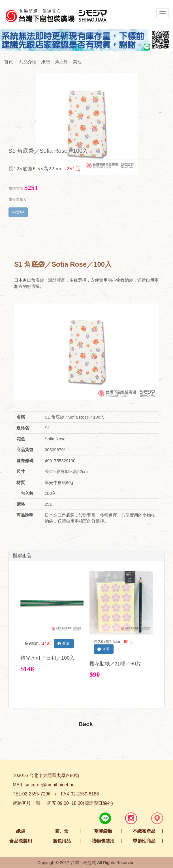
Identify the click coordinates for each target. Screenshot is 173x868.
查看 (64, 644)
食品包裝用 (21, 841)
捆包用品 (62, 841)
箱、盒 (62, 831)
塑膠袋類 (103, 831)
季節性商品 (144, 841)
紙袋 (21, 831)
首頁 (8, 62)
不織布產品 (144, 831)
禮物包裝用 (103, 841)
